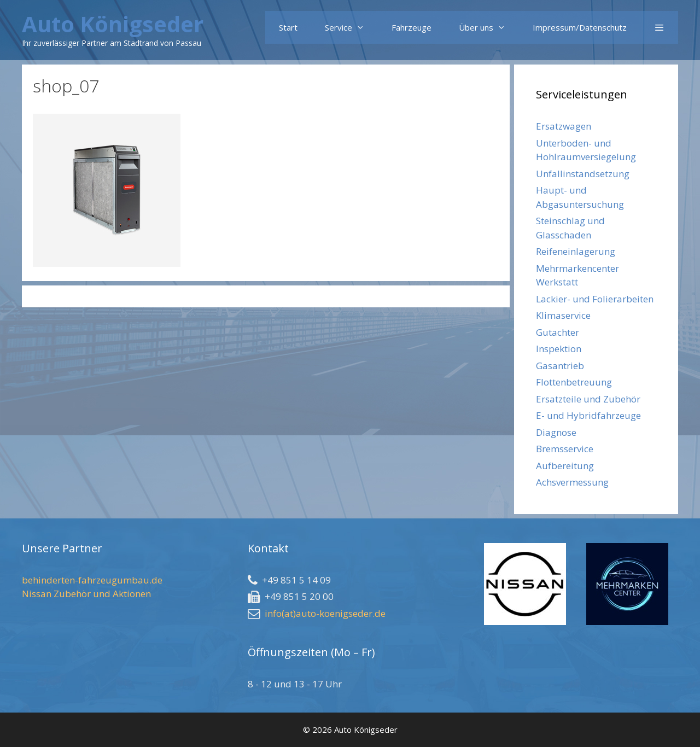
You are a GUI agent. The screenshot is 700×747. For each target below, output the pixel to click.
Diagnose (556, 432)
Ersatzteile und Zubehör (588, 399)
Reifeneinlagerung (576, 251)
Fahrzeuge (412, 27)
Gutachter (558, 332)
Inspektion (559, 349)
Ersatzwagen (564, 126)
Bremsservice (565, 449)
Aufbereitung (565, 466)
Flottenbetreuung (574, 382)
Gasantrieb (560, 366)
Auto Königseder (113, 24)
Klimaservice (563, 315)
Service (351, 27)
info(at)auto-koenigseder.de (325, 613)
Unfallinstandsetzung (583, 174)
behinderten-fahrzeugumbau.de (92, 580)
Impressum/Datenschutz (580, 27)
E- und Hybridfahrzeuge (588, 415)
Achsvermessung (572, 482)
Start (288, 27)
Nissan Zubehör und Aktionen (86, 594)
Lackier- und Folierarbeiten (595, 299)
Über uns (489, 27)
